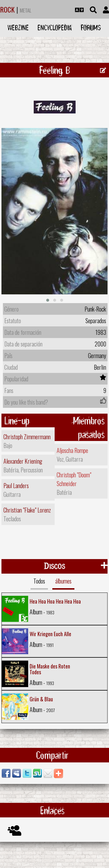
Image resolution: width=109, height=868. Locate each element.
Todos (39, 581)
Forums (91, 27)
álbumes (63, 581)
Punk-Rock (95, 309)
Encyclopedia (55, 27)
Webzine (18, 27)
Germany (97, 355)
